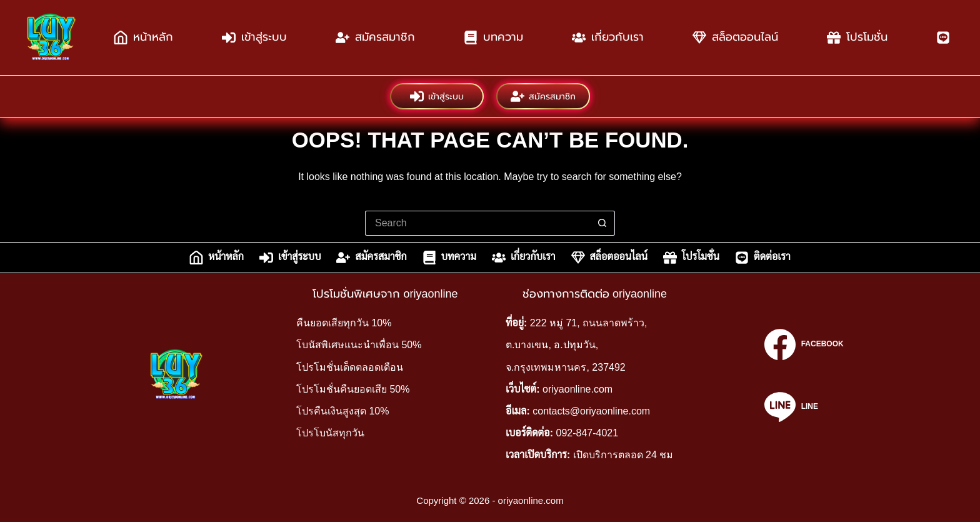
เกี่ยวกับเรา (608, 38)
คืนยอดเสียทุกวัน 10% (344, 323)
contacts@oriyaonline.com (591, 411)
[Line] (804, 407)
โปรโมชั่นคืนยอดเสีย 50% (353, 389)
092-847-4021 (587, 433)
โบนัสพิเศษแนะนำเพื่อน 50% (359, 345)
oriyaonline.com (577, 389)
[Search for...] (477, 223)
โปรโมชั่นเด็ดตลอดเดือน (350, 367)
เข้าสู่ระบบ (254, 38)
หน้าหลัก (143, 38)
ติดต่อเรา (763, 258)
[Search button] (602, 223)
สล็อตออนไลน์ (735, 38)
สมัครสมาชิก (375, 38)
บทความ (493, 38)
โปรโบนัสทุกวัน (330, 433)
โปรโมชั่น (857, 38)
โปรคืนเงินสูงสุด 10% (342, 411)
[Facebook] (804, 344)
